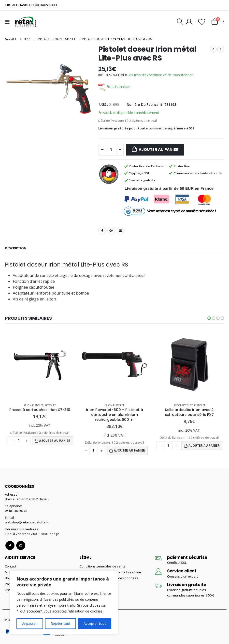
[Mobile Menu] (9, 22)
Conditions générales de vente (103, 566)
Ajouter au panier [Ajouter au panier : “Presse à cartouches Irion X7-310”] (55, 441)
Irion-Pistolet (34, 405)
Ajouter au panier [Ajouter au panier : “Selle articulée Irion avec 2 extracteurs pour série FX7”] (204, 446)
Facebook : (10, 545)
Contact (11, 566)
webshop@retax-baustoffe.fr (27, 522)
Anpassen (30, 623)
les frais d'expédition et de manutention (161, 75)
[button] (209, 318)
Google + (111, 231)
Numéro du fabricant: (145, 104)
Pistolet (50, 405)
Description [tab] (16, 248)
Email (121, 231)
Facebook (102, 231)
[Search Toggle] (180, 22)
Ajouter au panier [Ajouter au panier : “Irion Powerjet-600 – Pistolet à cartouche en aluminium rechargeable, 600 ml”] (129, 450)
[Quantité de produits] (111, 150)
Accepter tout (95, 623)
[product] (40, 364)
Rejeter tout (61, 623)
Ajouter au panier (159, 149)
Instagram (21, 545)
